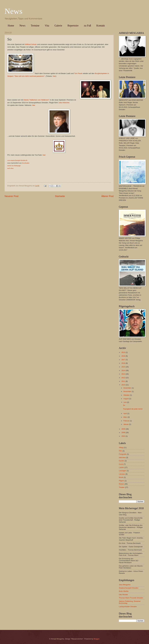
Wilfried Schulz (31, 44)
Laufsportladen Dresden (128, 607)
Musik (121, 477)
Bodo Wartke (124, 591)
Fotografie (123, 454)
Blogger (97, 639)
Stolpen (10, 76)
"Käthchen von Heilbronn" (40, 100)
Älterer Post (107, 196)
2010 (124, 385)
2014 (124, 370)
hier (54, 76)
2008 (124, 432)
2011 (124, 381)
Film (120, 451)
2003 (124, 436)
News (14, 11)
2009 (124, 429)
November (128, 391)
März (125, 417)
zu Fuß (87, 26)
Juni (125, 402)
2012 (124, 378)
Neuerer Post (11, 196)
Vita (47, 26)
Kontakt (101, 26)
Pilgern (121, 481)
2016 (124, 363)
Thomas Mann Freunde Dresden (131, 598)
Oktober (127, 395)
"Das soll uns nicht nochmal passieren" (29, 76)
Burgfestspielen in (102, 73)
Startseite (60, 196)
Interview (122, 457)
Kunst (121, 464)
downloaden (26, 163)
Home (11, 26)
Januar (126, 424)
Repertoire (73, 26)
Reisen (121, 484)
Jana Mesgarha (125, 585)
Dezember (128, 388)
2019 (124, 352)
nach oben (10, 168)
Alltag (121, 447)
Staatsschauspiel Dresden (129, 588)
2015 (124, 367)
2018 (124, 356)
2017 (124, 360)
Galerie (58, 26)
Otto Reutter (123, 595)
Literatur (122, 474)
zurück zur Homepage (14, 166)
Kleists (26, 100)
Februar (127, 421)
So (124, 405)
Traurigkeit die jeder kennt (133, 409)
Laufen (121, 467)
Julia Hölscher (64, 103)
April (125, 413)
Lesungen (123, 471)
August (126, 399)
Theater (122, 487)
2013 (124, 374)
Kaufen (122, 461)
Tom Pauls (78, 73)
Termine (35, 26)
